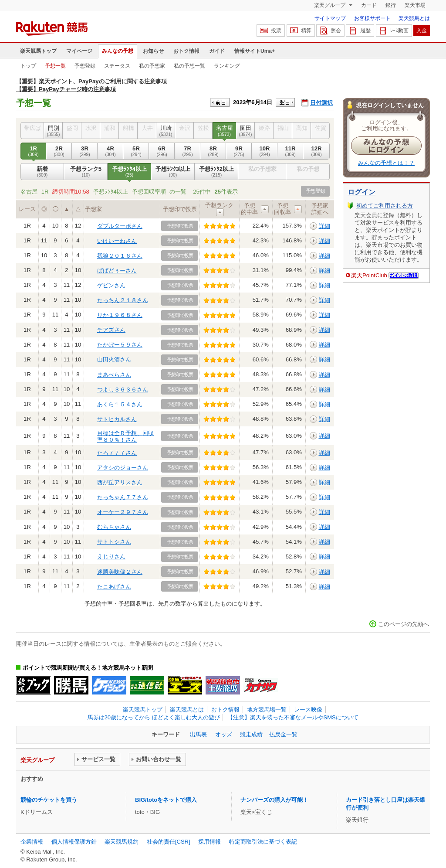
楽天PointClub (369, 275)
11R (290, 151)
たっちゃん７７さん (123, 497)
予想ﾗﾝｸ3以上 (173, 172)
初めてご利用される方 (385, 206)
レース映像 (308, 710)
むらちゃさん (114, 527)
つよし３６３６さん (123, 390)
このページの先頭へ (404, 624)
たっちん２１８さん (123, 300)
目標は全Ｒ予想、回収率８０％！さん (125, 436)
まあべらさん (114, 375)
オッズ (224, 734)
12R (316, 151)
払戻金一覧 (283, 734)
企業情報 (32, 842)
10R (265, 151)
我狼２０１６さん (120, 256)
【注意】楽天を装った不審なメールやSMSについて (293, 717)
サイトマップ (330, 18)
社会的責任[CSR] (169, 842)
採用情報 (209, 842)
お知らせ (153, 51)
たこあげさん (114, 587)
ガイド (217, 51)
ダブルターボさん (120, 226)
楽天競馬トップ (38, 51)
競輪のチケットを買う (49, 800)
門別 (53, 131)
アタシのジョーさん (123, 468)
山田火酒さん (114, 359)
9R (239, 151)
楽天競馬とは (414, 18)
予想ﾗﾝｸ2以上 (216, 172)
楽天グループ (330, 5)
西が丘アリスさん (120, 482)
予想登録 (85, 66)
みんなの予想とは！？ (386, 163)
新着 (42, 172)
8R (213, 151)
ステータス (117, 66)
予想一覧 (55, 66)
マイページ (79, 51)
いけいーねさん (117, 241)
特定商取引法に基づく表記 (263, 842)
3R (85, 151)
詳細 (324, 226)
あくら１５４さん (120, 404)
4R (110, 151)
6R (162, 151)
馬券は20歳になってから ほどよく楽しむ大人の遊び (154, 717)
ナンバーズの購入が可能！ (274, 800)
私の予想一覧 (189, 66)
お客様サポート (372, 18)
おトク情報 (186, 51)
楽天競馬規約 (122, 842)
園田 (245, 131)
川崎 (166, 131)
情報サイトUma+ (255, 51)
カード (369, 5)
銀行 (391, 5)
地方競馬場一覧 (267, 710)
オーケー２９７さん (123, 512)
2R (59, 151)
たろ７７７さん (117, 453)
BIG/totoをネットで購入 (166, 800)
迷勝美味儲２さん (120, 572)
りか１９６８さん (120, 315)
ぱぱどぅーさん (117, 271)
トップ (28, 66)
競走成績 (251, 734)
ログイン (362, 192)
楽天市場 (415, 5)
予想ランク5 (86, 172)
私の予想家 (152, 66)
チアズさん (111, 330)
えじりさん (111, 557)
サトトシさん (114, 542)
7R (188, 151)
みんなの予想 (118, 51)
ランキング (227, 66)
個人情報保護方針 (74, 842)
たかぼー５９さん (120, 345)
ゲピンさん (111, 285)
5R (136, 151)
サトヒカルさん (117, 419)
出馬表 (198, 734)
